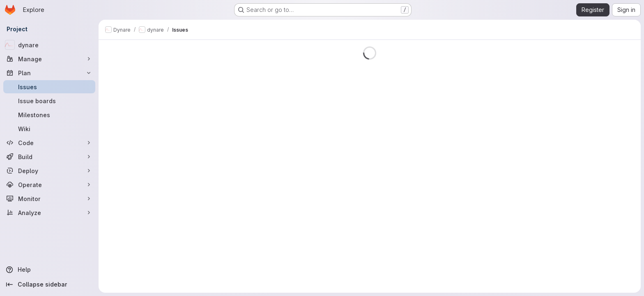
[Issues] (49, 87)
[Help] (49, 270)
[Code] (49, 143)
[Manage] (49, 59)
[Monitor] (49, 199)
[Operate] (49, 185)
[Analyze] (49, 213)
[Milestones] (49, 115)
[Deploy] (49, 171)
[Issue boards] (49, 101)
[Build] (49, 157)
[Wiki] (49, 129)
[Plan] (49, 73)
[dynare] (49, 45)
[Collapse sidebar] (49, 284)
